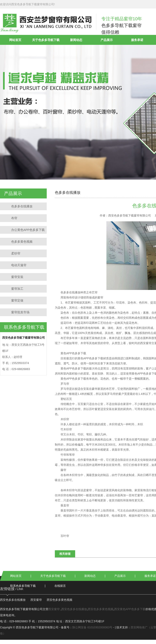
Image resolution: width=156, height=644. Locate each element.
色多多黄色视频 (22, 242)
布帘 (14, 218)
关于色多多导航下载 (46, 40)
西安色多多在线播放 (13, 600)
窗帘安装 (17, 277)
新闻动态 (76, 40)
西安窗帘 (146, 343)
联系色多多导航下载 (23, 586)
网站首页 (15, 40)
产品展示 (107, 40)
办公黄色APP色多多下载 (28, 230)
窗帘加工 (17, 289)
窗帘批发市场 (20, 312)
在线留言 (60, 586)
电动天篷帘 (19, 265)
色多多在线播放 (22, 206)
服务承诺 (137, 40)
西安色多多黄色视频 (60, 600)
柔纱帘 (16, 253)
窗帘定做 (17, 300)
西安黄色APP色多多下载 (130, 609)
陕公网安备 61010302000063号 (92, 627)
